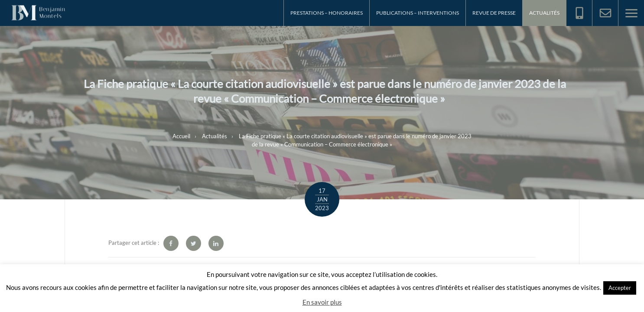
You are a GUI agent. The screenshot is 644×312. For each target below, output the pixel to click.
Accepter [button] (620, 288)
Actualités (544, 13)
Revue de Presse (494, 13)
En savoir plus (322, 302)
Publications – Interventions (418, 13)
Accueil (181, 136)
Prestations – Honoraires (327, 13)
